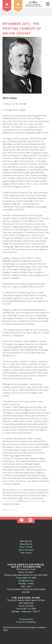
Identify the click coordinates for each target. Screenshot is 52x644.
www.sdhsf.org (9, 501)
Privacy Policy (26, 619)
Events (18, 7)
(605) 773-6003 (29, 578)
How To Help (26, 547)
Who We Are (26, 541)
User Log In (26, 553)
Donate (7, 7)
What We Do (26, 544)
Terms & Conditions (26, 622)
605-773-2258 (29, 609)
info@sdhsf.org (36, 501)
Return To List (11, 510)
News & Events (26, 550)
